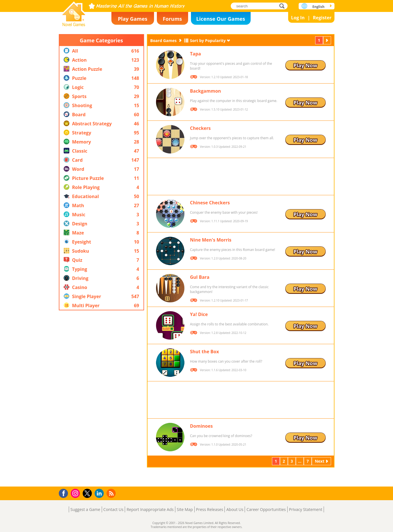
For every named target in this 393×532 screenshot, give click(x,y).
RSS (112, 493)
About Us (235, 509)
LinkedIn (100, 493)
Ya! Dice (199, 314)
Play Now (305, 65)
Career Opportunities (266, 509)
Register (322, 18)
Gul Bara (200, 277)
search (283, 6)
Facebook (65, 493)
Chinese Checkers (210, 203)
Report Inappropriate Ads (150, 509)
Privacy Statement (306, 509)
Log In (298, 18)
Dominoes (201, 426)
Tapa (196, 54)
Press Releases (210, 509)
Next (328, 40)
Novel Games (74, 12)
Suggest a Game (85, 509)
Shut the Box (205, 352)
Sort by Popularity (208, 40)
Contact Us (114, 509)
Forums (172, 19)
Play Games (133, 19)
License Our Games (221, 19)
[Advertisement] (101, 398)
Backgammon (206, 91)
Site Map (185, 509)
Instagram (76, 493)
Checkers (200, 128)
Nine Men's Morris (211, 240)
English (318, 7)
